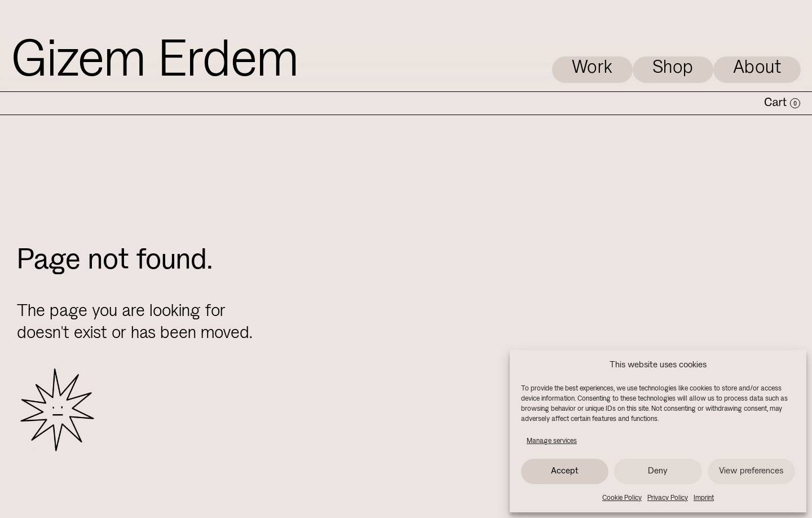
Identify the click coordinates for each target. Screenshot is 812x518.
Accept (565, 471)
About (757, 68)
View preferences (751, 471)
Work (592, 68)
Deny (658, 471)
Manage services (552, 441)
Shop (673, 68)
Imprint (704, 498)
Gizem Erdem (155, 62)
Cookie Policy (622, 498)
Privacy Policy (668, 498)
